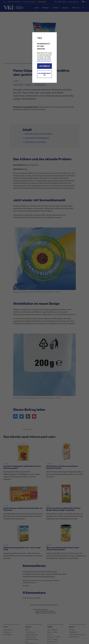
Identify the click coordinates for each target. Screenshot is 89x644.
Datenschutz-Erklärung (44, 61)
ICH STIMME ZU (45, 66)
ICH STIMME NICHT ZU (45, 74)
